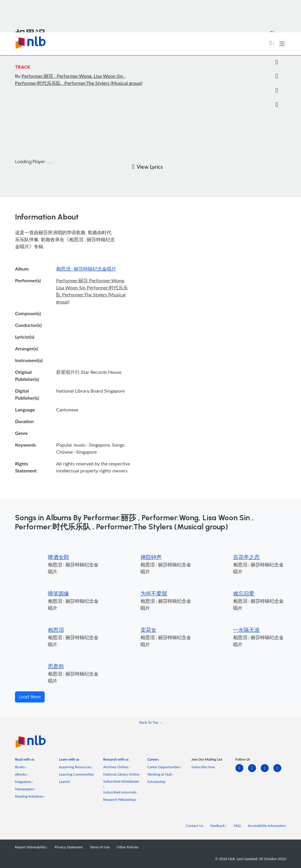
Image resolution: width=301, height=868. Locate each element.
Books (21, 767)
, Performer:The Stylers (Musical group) (102, 83)
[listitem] (25, 760)
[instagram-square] (267, 772)
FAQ (237, 826)
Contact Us (194, 826)
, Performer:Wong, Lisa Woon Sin (89, 76)
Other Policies (128, 847)
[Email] (277, 76)
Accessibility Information (267, 826)
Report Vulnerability (31, 847)
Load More (30, 697)
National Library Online (121, 774)
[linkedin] (242, 772)
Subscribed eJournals (121, 792)
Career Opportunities (164, 767)
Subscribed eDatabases (121, 784)
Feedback (218, 826)
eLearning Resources (76, 767)
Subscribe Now (203, 767)
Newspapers (25, 789)
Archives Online (116, 767)
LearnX (65, 782)
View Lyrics (147, 167)
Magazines (24, 782)
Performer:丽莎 (38, 76)
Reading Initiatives (30, 796)
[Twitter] (277, 62)
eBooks (22, 774)
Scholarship (156, 782)
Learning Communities (76, 774)
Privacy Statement (69, 847)
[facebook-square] (254, 772)
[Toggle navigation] (282, 44)
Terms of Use (100, 847)
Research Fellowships (120, 799)
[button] (272, 43)
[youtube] (280, 772)
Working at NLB (160, 774)
